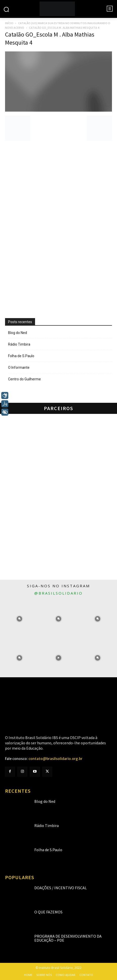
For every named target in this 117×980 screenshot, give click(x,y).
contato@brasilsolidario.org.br (55, 759)
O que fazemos (48, 912)
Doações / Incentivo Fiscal (61, 888)
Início (9, 23)
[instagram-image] (20, 619)
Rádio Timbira (19, 344)
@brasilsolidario (58, 593)
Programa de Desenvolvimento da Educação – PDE (68, 938)
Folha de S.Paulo (21, 356)
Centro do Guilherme (24, 379)
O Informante (19, 367)
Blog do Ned (18, 333)
